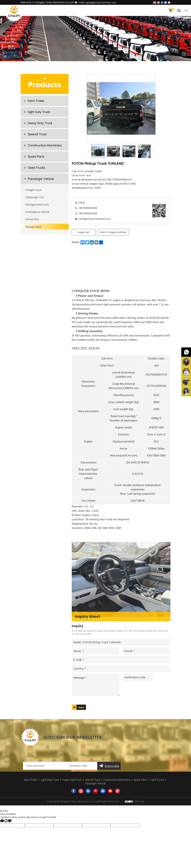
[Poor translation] (8, 821)
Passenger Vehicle (41, 179)
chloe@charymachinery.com (95, 219)
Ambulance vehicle (38, 212)
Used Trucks (36, 168)
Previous (89, 151)
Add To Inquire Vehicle (113, 232)
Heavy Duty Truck (40, 123)
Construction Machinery (45, 145)
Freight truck (34, 190)
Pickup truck (33, 227)
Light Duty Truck (39, 112)
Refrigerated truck (37, 205)
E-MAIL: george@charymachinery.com (97, 2)
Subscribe (112, 801)
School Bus (32, 219)
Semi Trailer (36, 101)
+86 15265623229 (88, 208)
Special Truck (37, 134)
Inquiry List (84, 232)
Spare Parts (36, 157)
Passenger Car (35, 197)
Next (153, 151)
